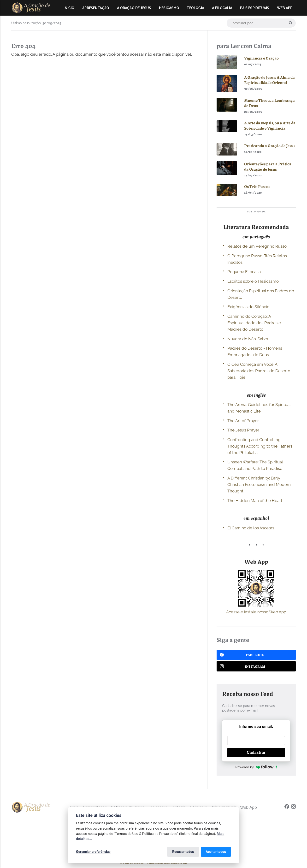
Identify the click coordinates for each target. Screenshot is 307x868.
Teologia (195, 8)
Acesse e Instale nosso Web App (256, 612)
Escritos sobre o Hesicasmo (253, 281)
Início (69, 8)
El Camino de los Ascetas (251, 528)
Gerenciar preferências (93, 852)
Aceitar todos (216, 852)
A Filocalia (222, 8)
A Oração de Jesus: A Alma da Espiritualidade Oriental (269, 80)
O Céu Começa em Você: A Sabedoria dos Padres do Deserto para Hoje (259, 371)
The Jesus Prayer (243, 430)
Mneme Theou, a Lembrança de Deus (269, 103)
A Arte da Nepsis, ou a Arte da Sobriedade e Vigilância (270, 126)
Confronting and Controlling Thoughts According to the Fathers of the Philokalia (260, 446)
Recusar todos (183, 852)
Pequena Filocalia (244, 272)
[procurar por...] (261, 23)
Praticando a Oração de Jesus (270, 146)
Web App (285, 8)
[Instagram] (293, 807)
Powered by (256, 767)
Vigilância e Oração (261, 58)
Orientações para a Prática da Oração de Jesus (268, 167)
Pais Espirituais (255, 8)
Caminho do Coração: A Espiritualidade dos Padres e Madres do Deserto (254, 323)
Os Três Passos (257, 186)
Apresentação (96, 8)
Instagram (243, 666)
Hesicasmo (169, 8)
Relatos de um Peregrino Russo (257, 246)
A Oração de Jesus (134, 8)
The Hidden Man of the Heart (255, 501)
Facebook (242, 655)
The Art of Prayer (243, 421)
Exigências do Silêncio (248, 307)
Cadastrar (256, 752)
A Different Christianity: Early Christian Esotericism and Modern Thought (259, 485)
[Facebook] (287, 807)
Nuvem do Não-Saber (248, 339)
